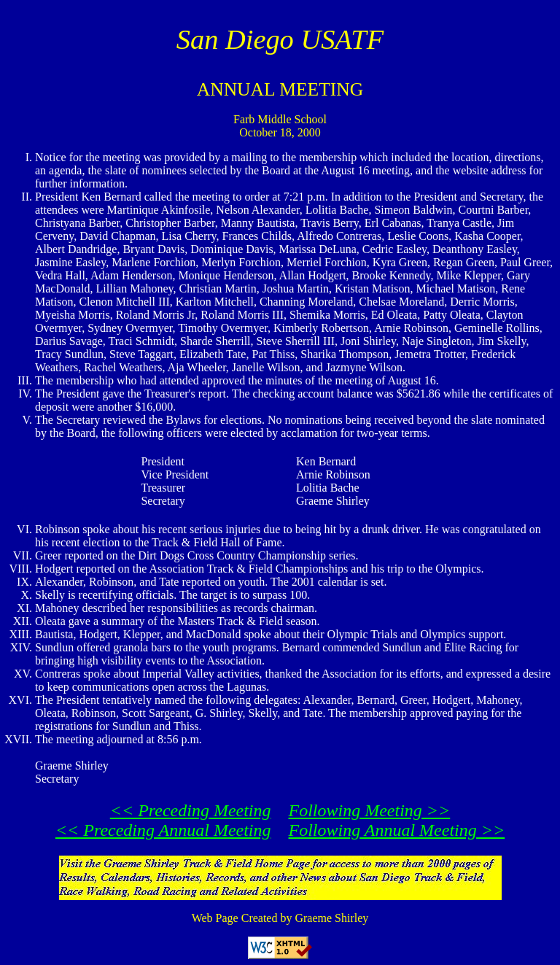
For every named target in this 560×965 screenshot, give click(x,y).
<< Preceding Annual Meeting (163, 830)
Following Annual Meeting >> (397, 830)
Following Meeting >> (370, 810)
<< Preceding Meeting (191, 810)
